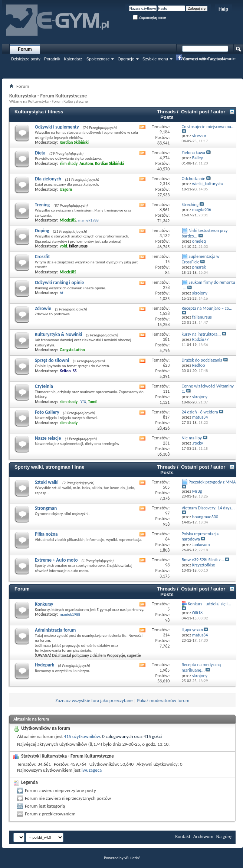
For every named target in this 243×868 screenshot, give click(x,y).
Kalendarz (73, 59)
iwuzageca (92, 770)
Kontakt (183, 836)
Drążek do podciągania (202, 360)
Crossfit (42, 257)
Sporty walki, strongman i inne (50, 467)
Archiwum (203, 836)
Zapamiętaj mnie (150, 18)
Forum (25, 49)
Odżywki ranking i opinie (59, 282)
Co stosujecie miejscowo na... (208, 127)
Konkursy (44, 604)
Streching (190, 204)
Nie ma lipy (192, 438)
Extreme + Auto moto (56, 560)
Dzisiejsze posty (26, 59)
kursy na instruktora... (201, 334)
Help (223, 9)
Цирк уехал (192, 630)
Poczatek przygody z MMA (212, 482)
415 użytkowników (82, 736)
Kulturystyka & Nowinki (58, 334)
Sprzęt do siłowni (52, 360)
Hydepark (45, 665)
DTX (83, 402)
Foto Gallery (47, 412)
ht (61, 293)
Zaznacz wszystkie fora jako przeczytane (94, 700)
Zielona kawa (193, 153)
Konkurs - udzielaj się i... (209, 604)
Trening (42, 205)
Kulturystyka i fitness (39, 112)
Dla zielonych (48, 179)
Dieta (40, 153)
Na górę (224, 836)
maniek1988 (88, 220)
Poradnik (52, 59)
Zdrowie (43, 308)
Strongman (46, 508)
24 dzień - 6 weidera (200, 412)
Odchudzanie (194, 179)
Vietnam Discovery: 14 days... (208, 508)
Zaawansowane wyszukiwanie (208, 59)
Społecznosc (98, 59)
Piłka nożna (46, 534)
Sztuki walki (47, 482)
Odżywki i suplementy (57, 127)
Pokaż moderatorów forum (163, 700)
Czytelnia (44, 386)
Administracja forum (55, 630)
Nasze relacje (48, 438)
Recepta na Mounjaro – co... (207, 308)
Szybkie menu (155, 59)
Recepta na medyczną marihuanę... (201, 667)
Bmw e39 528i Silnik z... (203, 560)
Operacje (126, 59)
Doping (42, 231)
